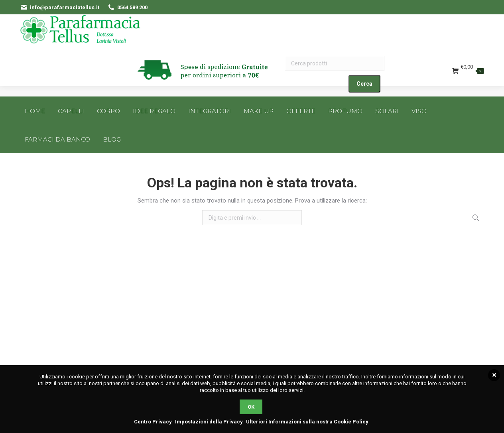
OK (251, 407)
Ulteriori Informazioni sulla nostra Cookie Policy (307, 422)
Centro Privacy (153, 422)
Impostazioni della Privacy (209, 422)
